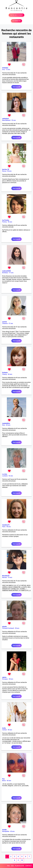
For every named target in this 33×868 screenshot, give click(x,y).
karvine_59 (6, 169)
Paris (4, 527)
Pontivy (4, 222)
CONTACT (29, 866)
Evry (4, 69)
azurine (5, 322)
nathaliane (5, 119)
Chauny (5, 374)
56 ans (10, 222)
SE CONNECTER (16, 21)
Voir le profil (16, 87)
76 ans (10, 577)
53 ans (14, 120)
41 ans (11, 273)
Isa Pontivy (6, 220)
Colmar (4, 730)
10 (22, 860)
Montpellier (6, 831)
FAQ (8, 866)
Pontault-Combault (8, 628)
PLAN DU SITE (20, 866)
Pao (3, 779)
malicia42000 (6, 271)
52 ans (11, 476)
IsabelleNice (6, 423)
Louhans (5, 476)
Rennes (5, 577)
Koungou (5, 679)
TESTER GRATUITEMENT (16, 15)
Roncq (4, 171)
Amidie (4, 830)
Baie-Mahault (6, 120)
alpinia (4, 677)
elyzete (4, 627)
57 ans (11, 323)
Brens (4, 781)
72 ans (8, 69)
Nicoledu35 (6, 576)
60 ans (8, 425)
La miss (5, 474)
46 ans (9, 171)
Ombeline (5, 68)
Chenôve (5, 323)
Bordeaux (5, 273)
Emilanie (5, 373)
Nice (4, 425)
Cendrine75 (6, 525)
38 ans (17, 628)
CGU (12, 866)
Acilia (4, 728)
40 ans (10, 730)
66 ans (9, 781)
